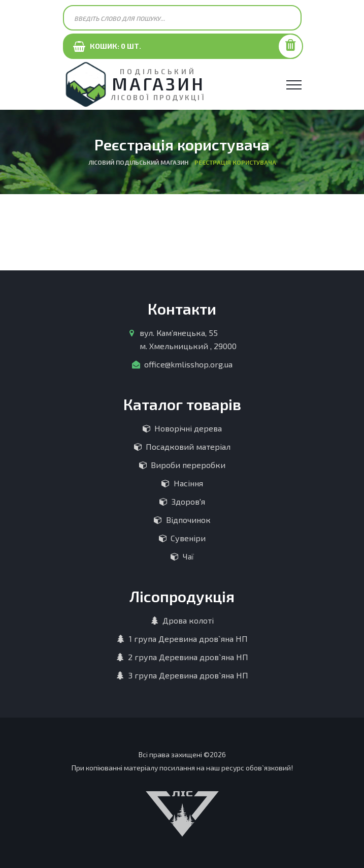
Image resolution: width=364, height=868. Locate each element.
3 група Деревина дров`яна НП (188, 675)
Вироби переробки (188, 465)
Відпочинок (188, 520)
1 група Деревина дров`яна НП (188, 639)
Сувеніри (188, 538)
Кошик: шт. (113, 46)
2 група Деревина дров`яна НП (188, 657)
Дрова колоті (188, 620)
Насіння (188, 483)
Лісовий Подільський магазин (138, 162)
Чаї (188, 556)
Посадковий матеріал (188, 446)
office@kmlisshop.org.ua (188, 364)
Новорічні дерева (188, 428)
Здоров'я (188, 501)
